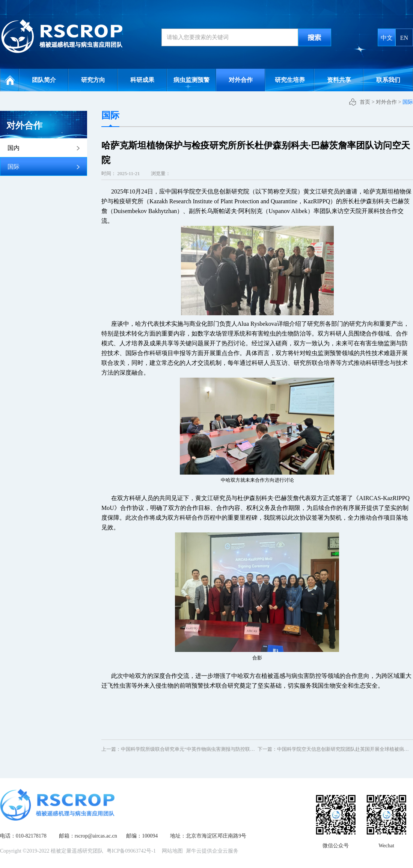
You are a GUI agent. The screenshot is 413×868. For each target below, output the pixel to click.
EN (404, 38)
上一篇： (201, 749)
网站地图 (171, 851)
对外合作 (386, 102)
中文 (387, 38)
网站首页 (10, 80)
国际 (408, 102)
